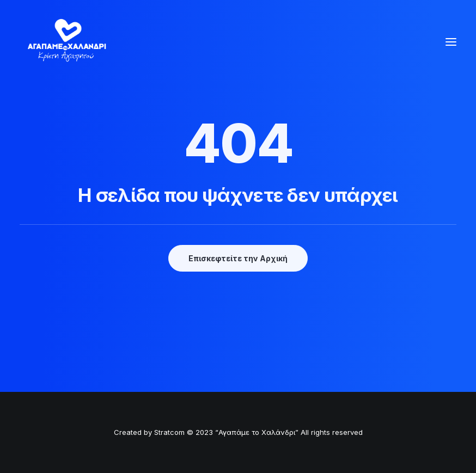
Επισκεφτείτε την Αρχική (238, 258)
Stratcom (169, 432)
